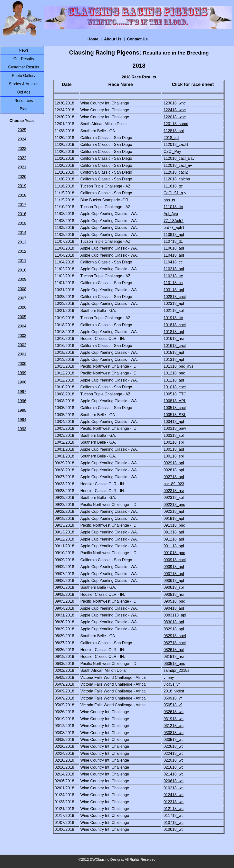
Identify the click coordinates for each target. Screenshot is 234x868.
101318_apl (174, 359)
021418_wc (174, 774)
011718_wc (174, 816)
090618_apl (174, 581)
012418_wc (174, 795)
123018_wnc (175, 103)
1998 (22, 382)
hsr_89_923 (174, 484)
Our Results (24, 59)
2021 (22, 167)
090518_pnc (174, 601)
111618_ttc (173, 186)
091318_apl (174, 532)
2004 (22, 326)
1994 (22, 420)
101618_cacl (175, 346)
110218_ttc (173, 276)
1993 (22, 429)
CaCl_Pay (172, 152)
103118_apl (174, 290)
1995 (22, 410)
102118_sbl (174, 311)
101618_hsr (174, 339)
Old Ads (24, 92)
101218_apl (174, 380)
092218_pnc (174, 505)
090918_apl (174, 567)
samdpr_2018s (176, 670)
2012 (22, 251)
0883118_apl (175, 615)
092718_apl (174, 477)
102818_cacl (175, 297)
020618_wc (174, 781)
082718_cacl (175, 643)
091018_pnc (174, 553)
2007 (22, 298)
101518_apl (174, 352)
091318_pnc (174, 525)
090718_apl (174, 574)
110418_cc (173, 262)
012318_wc (174, 802)
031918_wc (174, 719)
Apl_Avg (171, 214)
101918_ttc (173, 318)
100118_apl (174, 449)
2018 (22, 195)
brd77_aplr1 (174, 228)
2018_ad (171, 138)
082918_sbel (175, 636)
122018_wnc (175, 117)
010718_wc (174, 823)
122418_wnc (175, 110)
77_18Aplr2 (174, 221)
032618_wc (174, 712)
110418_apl (174, 255)
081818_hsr (174, 657)
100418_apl (174, 422)
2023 (22, 149)
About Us (113, 39)
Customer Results (24, 67)
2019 (22, 186)
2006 (22, 307)
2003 (22, 336)
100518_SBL (175, 415)
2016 (22, 214)
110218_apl (174, 269)
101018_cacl (175, 387)
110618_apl (174, 248)
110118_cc (173, 283)
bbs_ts (169, 200)
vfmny (169, 677)
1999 (22, 373)
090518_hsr (174, 594)
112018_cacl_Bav (179, 158)
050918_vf (173, 698)
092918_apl (174, 463)
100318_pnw (175, 428)
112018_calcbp (177, 179)
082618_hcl (174, 650)
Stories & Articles (24, 84)
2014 (22, 233)
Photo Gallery (24, 76)
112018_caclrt (176, 145)
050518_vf (173, 705)
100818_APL (175, 401)
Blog (24, 109)
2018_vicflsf (174, 691)
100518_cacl (175, 408)
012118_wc (174, 809)
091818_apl (174, 518)
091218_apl (174, 539)
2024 (22, 139)
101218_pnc (174, 373)
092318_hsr (174, 491)
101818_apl (174, 332)
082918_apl (174, 629)
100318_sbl (174, 435)
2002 (22, 345)
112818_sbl (174, 131)
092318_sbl (174, 498)
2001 (22, 354)
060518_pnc (174, 664)
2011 (22, 261)
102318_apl (174, 303)
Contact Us (137, 39)
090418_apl (174, 608)
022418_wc (174, 753)
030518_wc (174, 740)
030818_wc (174, 733)
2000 (22, 364)
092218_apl (174, 511)
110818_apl (174, 235)
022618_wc (174, 746)
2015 (22, 223)
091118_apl (174, 546)
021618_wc (174, 767)
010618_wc (174, 829)
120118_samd (176, 124)
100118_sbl (174, 456)
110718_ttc (173, 241)
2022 (22, 158)
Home (93, 39)
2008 (22, 289)
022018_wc (174, 760)
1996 (22, 401)
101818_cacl (175, 325)
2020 (22, 177)
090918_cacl (175, 560)
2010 (22, 270)
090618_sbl (174, 587)
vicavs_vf (172, 684)
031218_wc (174, 726)
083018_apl (174, 622)
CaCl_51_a (173, 193)
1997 (22, 392)
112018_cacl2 (176, 172)
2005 (22, 317)
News (24, 50)
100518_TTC (175, 394)
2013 (22, 242)
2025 (22, 130)
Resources (24, 101)
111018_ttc (173, 207)
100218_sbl (174, 442)
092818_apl (174, 470)
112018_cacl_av (178, 165)
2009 (22, 279)
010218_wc (174, 788)
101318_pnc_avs (178, 366)
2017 (22, 205)
